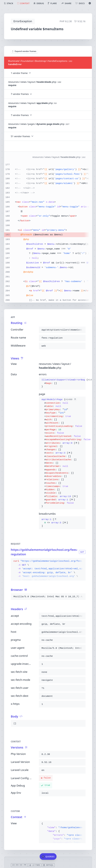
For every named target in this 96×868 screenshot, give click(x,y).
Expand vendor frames (24, 51)
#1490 (71, 400)
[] (55, 523)
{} (62, 383)
